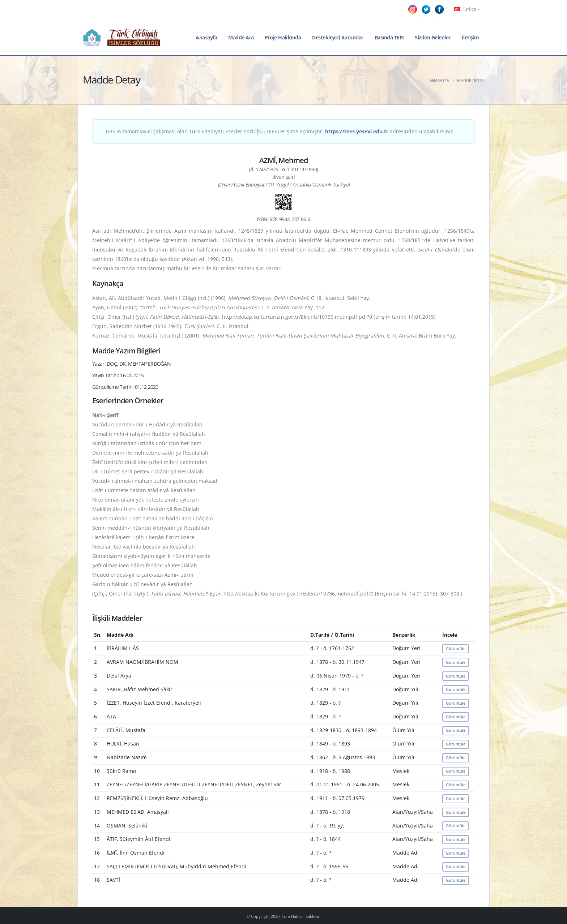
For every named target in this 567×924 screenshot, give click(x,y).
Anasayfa (206, 37)
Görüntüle (456, 648)
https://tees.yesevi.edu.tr (357, 131)
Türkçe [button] (467, 9)
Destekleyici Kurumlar (338, 37)
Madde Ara (241, 37)
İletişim (470, 37)
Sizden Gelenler (433, 37)
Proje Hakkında (283, 37)
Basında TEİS (389, 37)
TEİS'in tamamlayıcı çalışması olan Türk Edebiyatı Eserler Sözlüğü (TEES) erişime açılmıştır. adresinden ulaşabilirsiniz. (280, 131)
